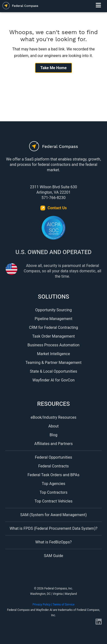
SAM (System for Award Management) (53, 515)
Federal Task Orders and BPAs (53, 475)
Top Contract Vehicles (53, 501)
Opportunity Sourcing (53, 310)
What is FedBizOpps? (53, 542)
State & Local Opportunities (53, 371)
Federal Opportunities (54, 457)
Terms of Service (63, 605)
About (54, 426)
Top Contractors (54, 492)
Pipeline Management (54, 319)
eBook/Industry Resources (53, 417)
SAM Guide (54, 556)
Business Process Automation (53, 345)
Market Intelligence (53, 354)
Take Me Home (53, 68)
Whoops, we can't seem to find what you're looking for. (53, 36)
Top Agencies (54, 484)
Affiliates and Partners (53, 444)
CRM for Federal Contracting (53, 327)
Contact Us (57, 208)
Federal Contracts (53, 466)
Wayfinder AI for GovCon (53, 380)
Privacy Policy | (43, 605)
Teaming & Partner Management (53, 363)
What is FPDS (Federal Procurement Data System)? (53, 528)
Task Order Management (53, 336)
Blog (53, 435)
